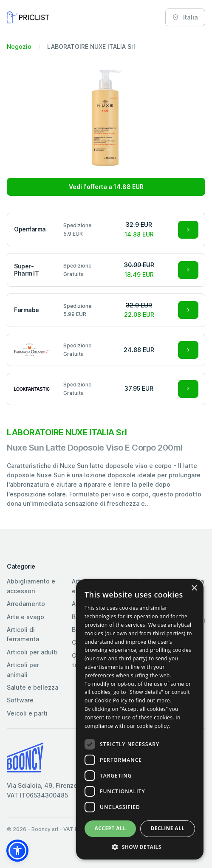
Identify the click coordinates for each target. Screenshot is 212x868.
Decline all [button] (168, 828)
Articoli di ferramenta (23, 634)
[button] (17, 851)
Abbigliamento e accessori (31, 586)
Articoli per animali (23, 669)
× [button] (194, 588)
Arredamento (26, 604)
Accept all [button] (110, 828)
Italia (185, 17)
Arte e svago (25, 617)
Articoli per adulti (32, 652)
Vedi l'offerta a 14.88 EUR (106, 187)
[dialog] (140, 719)
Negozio (19, 46)
